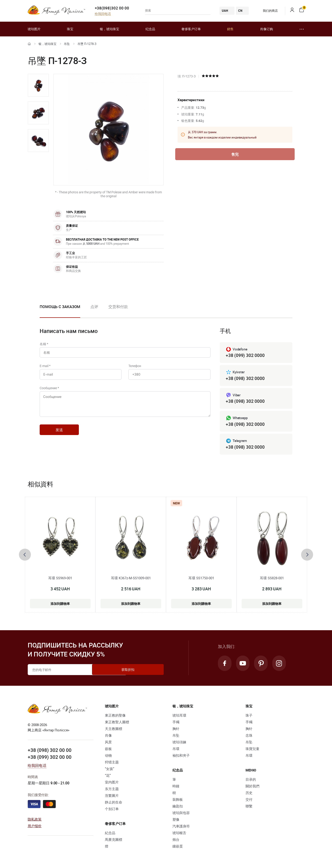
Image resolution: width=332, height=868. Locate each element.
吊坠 (67, 44)
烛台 (176, 841)
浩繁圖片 (112, 797)
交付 (249, 801)
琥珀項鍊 (179, 743)
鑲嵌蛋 (178, 847)
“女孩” (110, 770)
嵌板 (108, 750)
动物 (108, 757)
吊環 (176, 750)
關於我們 (252, 787)
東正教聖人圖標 (117, 723)
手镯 (176, 723)
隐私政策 (35, 820)
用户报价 (35, 827)
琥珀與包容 (181, 814)
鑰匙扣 (178, 807)
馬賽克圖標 (114, 841)
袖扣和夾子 (181, 757)
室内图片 (112, 783)
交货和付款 (118, 307)
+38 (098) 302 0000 (245, 379)
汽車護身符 (181, 827)
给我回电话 (103, 14)
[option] (38, 85)
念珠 (249, 737)
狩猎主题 (112, 763)
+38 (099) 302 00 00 (50, 758)
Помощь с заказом (60, 307)
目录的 (251, 781)
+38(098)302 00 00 (112, 8)
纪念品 (150, 29)
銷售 (230, 29)
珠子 (249, 717)
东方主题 (112, 790)
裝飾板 (178, 801)
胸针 (176, 730)
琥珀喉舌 (179, 834)
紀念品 (110, 834)
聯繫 (249, 807)
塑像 (176, 821)
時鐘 (176, 787)
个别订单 (112, 810)
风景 (108, 743)
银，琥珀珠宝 (110, 29)
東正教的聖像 (115, 717)
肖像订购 (267, 29)
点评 (94, 307)
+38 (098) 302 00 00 (50, 751)
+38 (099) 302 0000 (245, 355)
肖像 (108, 737)
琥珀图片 (34, 29)
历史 (249, 794)
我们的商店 (267, 11)
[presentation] (25, 556)
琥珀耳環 (179, 717)
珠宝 (70, 29)
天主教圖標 (114, 730)
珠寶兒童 (252, 750)
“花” (108, 777)
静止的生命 (114, 803)
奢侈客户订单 (191, 29)
